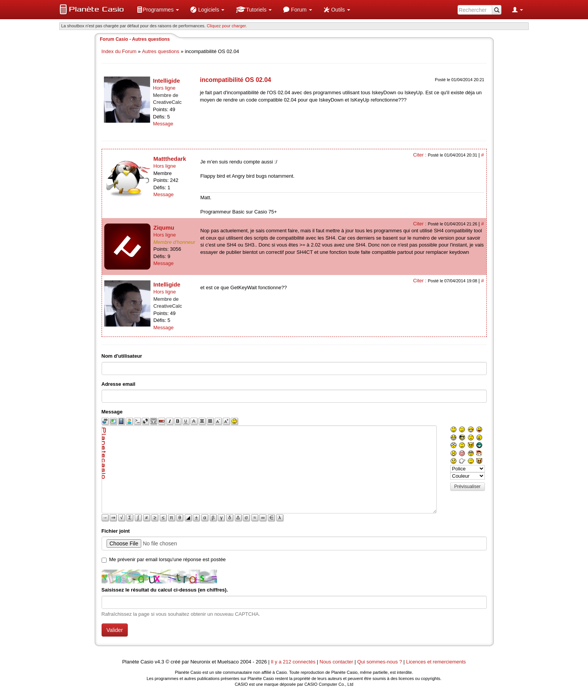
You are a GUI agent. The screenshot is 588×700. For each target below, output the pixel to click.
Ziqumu (164, 227)
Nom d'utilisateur (122, 356)
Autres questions (161, 51)
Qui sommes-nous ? (379, 662)
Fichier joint (116, 531)
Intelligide (167, 81)
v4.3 (160, 662)
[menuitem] (158, 10)
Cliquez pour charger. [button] (227, 26)
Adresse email (119, 384)
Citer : (420, 155)
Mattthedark (170, 159)
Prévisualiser (467, 487)
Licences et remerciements (436, 662)
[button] (158, 10)
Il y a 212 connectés (294, 662)
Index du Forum (119, 51)
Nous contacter (336, 662)
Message (163, 124)
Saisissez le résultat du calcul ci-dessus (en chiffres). (165, 590)
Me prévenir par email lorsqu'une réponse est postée (168, 559)
